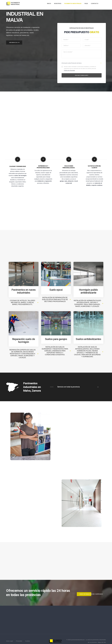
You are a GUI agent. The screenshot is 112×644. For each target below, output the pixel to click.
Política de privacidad (70, 64)
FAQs (86, 4)
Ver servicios (14, 348)
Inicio (49, 4)
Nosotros (58, 4)
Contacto (95, 4)
